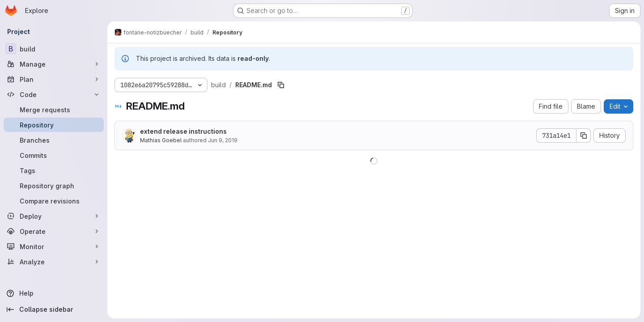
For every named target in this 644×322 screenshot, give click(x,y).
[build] (54, 49)
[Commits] (54, 155)
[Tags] (54, 170)
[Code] (54, 94)
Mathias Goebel (161, 140)
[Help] (54, 293)
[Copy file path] (281, 85)
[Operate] (54, 231)
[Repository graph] (54, 186)
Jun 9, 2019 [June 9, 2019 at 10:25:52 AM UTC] (223, 140)
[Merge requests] (54, 110)
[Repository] (54, 125)
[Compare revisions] (54, 201)
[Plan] (54, 79)
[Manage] (54, 64)
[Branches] (54, 140)
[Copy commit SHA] (584, 136)
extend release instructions (183, 131)
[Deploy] (54, 216)
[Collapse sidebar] (54, 309)
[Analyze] (54, 262)
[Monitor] (54, 246)
